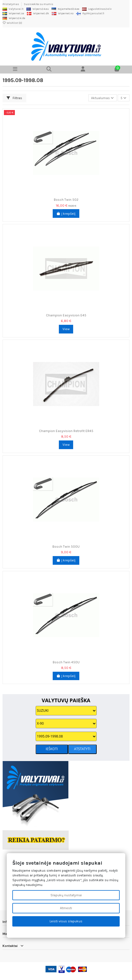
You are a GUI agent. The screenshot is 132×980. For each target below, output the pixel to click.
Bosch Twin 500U (66, 547)
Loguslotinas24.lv (97, 9)
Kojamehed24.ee (65, 9)
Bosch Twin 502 (66, 200)
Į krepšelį (66, 214)
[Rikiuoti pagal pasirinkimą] (103, 98)
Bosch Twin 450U (66, 662)
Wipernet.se (13, 13)
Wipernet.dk (38, 13)
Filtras (14, 98)
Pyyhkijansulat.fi (90, 13)
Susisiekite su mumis (39, 4)
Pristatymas (11, 4)
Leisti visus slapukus (66, 921)
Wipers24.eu (38, 9)
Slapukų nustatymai (66, 895)
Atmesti (66, 908)
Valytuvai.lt (13, 9)
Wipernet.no (63, 13)
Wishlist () (12, 23)
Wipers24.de (14, 18)
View (66, 329)
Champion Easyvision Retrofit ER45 (66, 431)
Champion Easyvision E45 (66, 315)
